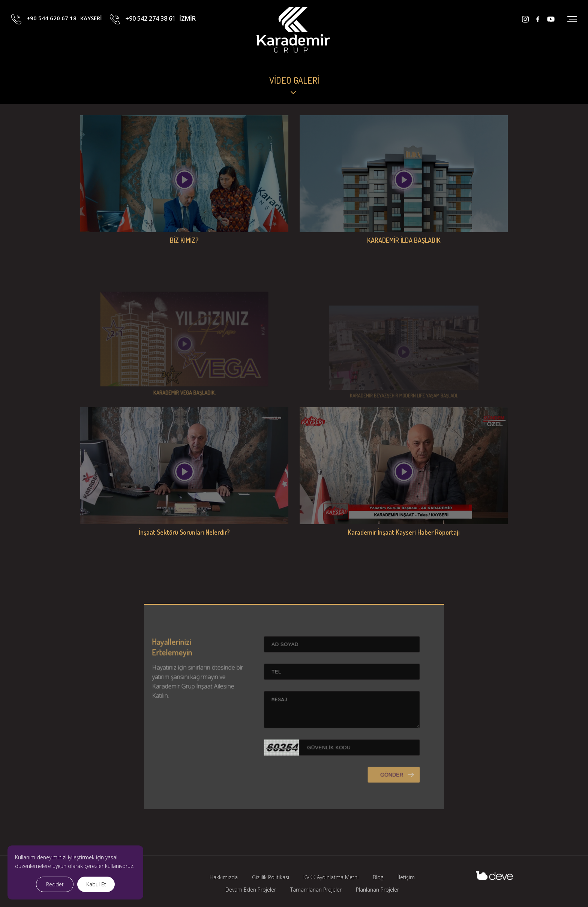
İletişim (406, 877)
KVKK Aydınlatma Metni (331, 877)
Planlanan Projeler (377, 890)
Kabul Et (96, 884)
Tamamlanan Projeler (316, 890)
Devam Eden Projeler (251, 890)
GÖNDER (366, 801)
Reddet (55, 884)
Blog (378, 877)
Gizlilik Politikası (271, 877)
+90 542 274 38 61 (160, 35)
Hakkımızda (224, 877)
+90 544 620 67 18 (64, 35)
